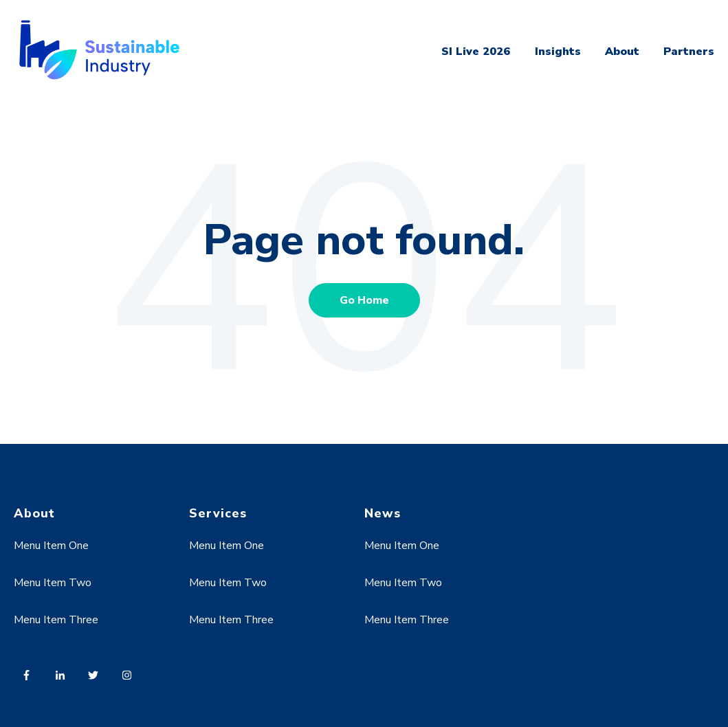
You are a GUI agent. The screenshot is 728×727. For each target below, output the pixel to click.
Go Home (364, 300)
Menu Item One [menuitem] (51, 546)
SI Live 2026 (476, 52)
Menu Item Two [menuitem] (53, 583)
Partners (689, 52)
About (622, 52)
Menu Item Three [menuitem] (56, 620)
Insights (558, 52)
